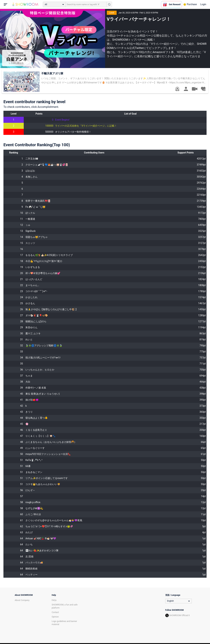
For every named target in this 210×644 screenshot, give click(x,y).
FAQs (54, 600)
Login (203, 4)
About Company (22, 600)
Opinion (55, 617)
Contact (55, 612)
